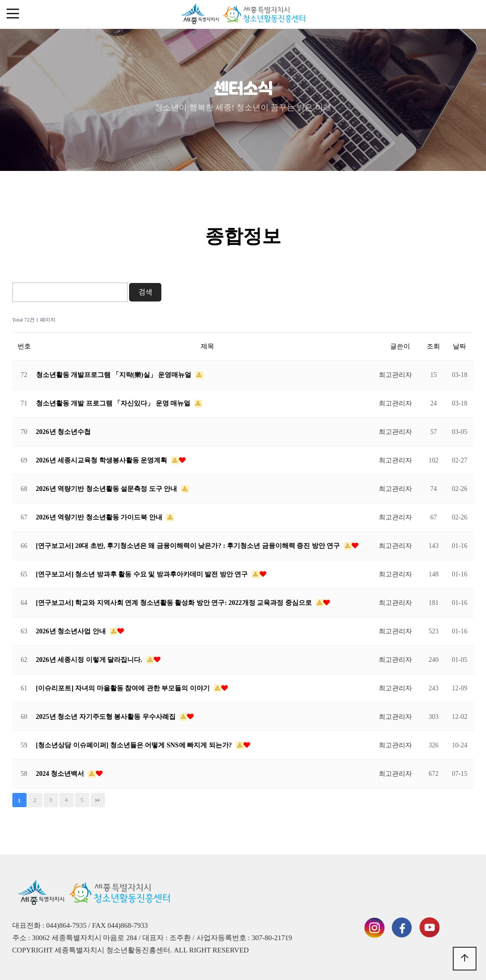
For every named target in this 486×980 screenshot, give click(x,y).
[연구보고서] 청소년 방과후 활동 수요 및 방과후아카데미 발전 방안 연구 (143, 574)
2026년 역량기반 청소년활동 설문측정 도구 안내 (107, 489)
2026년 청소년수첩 (64, 432)
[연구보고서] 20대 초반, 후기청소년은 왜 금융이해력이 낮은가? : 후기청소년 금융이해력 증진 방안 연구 (189, 546)
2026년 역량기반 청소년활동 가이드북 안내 (100, 517)
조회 (433, 346)
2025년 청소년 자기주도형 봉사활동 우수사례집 (107, 717)
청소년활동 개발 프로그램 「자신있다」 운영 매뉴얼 (114, 403)
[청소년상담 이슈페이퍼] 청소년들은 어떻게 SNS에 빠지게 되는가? (135, 745)
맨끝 (98, 800)
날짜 (459, 346)
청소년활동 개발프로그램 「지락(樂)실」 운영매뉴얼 (115, 375)
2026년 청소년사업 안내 (72, 631)
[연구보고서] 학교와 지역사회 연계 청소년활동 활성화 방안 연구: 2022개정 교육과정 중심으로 (175, 603)
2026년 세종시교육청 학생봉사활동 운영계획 (103, 460)
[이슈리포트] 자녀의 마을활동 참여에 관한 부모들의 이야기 (124, 688)
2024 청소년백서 (61, 774)
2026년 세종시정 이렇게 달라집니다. (90, 660)
